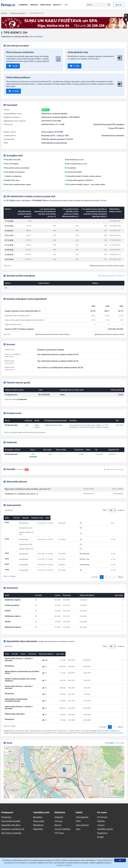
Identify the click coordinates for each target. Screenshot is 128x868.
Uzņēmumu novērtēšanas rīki (13, 815)
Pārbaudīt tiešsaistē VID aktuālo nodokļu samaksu (83, 176)
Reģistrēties (38, 815)
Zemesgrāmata (82, 803)
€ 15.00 (13, 91)
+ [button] (7, 735)
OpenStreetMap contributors (116, 783)
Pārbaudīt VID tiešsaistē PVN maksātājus (109, 124)
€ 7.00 (75, 66)
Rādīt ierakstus (114, 510)
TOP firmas (59, 819)
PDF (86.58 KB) (97, 563)
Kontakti (100, 823)
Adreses (58, 811)
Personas (59, 807)
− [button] (7, 739)
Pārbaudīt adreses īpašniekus (113, 136)
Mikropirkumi (38, 811)
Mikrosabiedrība (36, 37)
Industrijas (46, 5)
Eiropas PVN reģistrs (116, 128)
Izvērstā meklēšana (62, 815)
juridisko (111, 729)
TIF (62, 662)
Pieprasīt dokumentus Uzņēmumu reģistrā (109, 719)
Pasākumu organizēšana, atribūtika (51, 350)
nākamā (120, 575)
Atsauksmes (102, 819)
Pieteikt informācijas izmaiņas (114, 470)
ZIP (93, 523)
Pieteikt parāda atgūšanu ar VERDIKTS (80, 180)
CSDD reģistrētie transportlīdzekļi (54, 143)
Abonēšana (38, 803)
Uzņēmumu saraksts (18, 13)
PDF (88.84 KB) (97, 552)
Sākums (4, 13)
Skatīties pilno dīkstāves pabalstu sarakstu (110, 334)
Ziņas (78, 815)
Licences (101, 811)
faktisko (118, 729)
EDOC (63, 657)
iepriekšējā (95, 575)
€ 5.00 (13, 66)
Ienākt (119, 5)
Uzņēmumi (23, 5)
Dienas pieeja (39, 807)
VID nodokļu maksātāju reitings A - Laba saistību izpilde (86, 184)
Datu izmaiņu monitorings (12, 819)
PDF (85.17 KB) (97, 557)
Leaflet (103, 783)
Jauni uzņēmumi (82, 811)
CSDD (78, 807)
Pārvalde (34, 5)
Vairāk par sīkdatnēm (64, 865)
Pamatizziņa (6, 803)
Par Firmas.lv (102, 803)
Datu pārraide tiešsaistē (11, 807)
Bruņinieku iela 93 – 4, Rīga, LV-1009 (55, 136)
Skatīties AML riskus (12, 180)
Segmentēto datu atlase (11, 811)
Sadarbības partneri (105, 815)
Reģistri (58, 5)
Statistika (101, 807)
